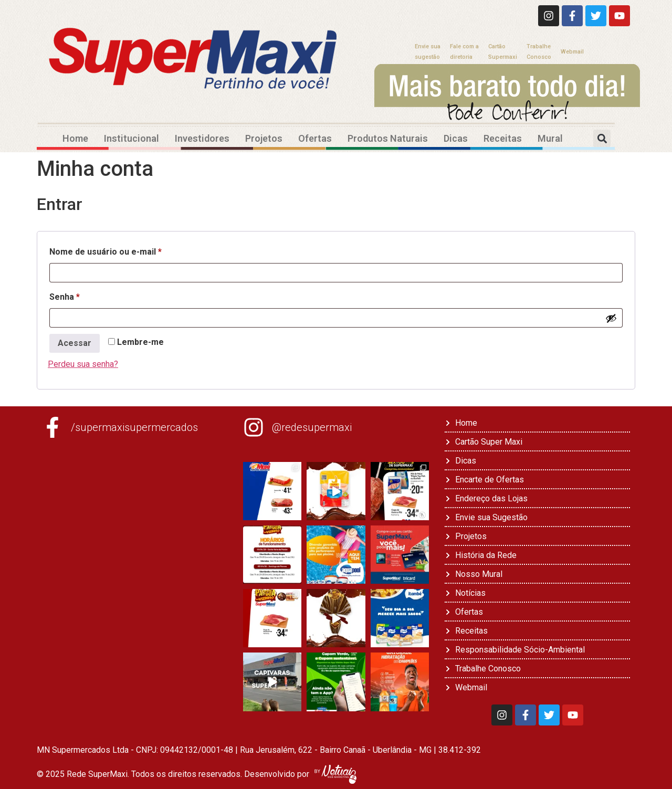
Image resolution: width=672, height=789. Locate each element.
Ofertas (315, 138)
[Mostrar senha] (611, 318)
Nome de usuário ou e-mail (128, 250)
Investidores (202, 138)
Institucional (132, 138)
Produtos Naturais (388, 138)
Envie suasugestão (428, 52)
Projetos (264, 138)
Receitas (503, 138)
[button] (602, 138)
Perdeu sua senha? (83, 364)
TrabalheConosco (539, 52)
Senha (87, 295)
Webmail (572, 52)
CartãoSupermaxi (503, 52)
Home (75, 138)
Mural (550, 138)
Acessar (75, 343)
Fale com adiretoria (464, 52)
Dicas (456, 138)
